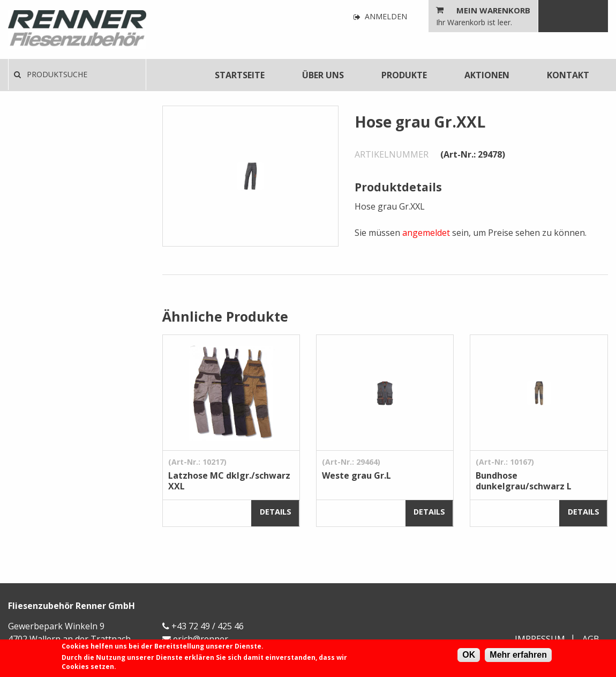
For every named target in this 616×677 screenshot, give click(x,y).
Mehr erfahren (518, 655)
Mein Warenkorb (493, 10)
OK (469, 655)
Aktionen (487, 75)
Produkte (404, 75)
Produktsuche (51, 74)
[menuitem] (240, 75)
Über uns (323, 75)
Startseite (240, 75)
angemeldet (426, 233)
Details (276, 512)
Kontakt (568, 75)
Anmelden (380, 17)
